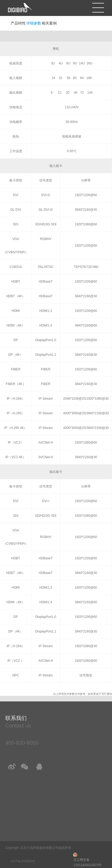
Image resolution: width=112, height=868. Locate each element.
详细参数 (34, 23)
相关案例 (49, 23)
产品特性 (18, 23)
